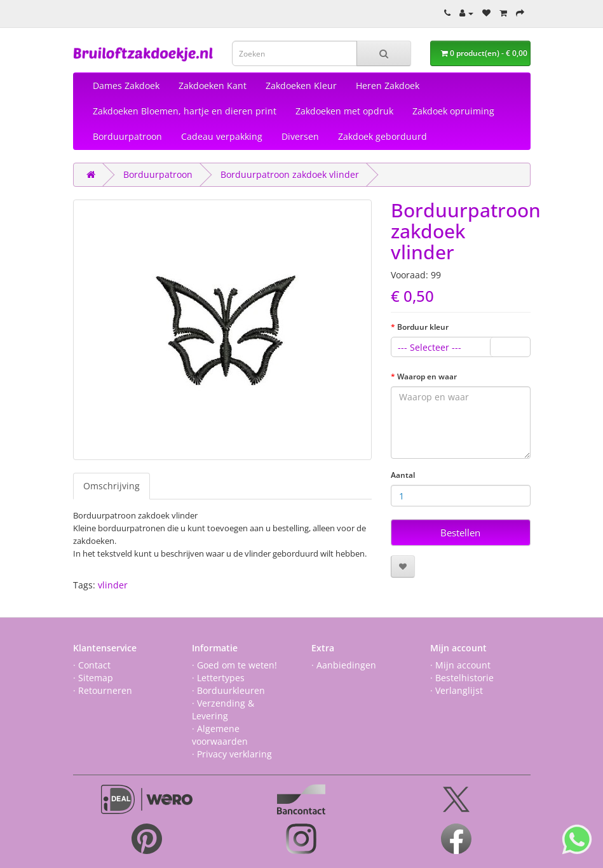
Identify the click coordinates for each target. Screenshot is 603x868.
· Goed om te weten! (234, 665)
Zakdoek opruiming (453, 111)
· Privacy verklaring (232, 754)
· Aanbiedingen (344, 665)
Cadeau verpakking (222, 136)
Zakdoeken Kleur (301, 85)
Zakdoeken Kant (213, 85)
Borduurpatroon (127, 136)
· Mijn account (460, 665)
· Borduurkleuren (228, 690)
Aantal (403, 475)
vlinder (113, 585)
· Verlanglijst (457, 690)
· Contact (92, 665)
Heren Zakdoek (388, 85)
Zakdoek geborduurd (383, 136)
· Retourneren (103, 690)
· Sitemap (93, 678)
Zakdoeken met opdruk (344, 111)
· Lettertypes (218, 678)
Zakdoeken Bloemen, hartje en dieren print (185, 111)
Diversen (300, 136)
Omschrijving (112, 486)
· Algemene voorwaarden (220, 735)
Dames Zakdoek (126, 85)
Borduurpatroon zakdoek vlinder (290, 174)
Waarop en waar (427, 376)
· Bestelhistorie (462, 678)
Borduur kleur (423, 327)
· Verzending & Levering (223, 709)
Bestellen (460, 532)
